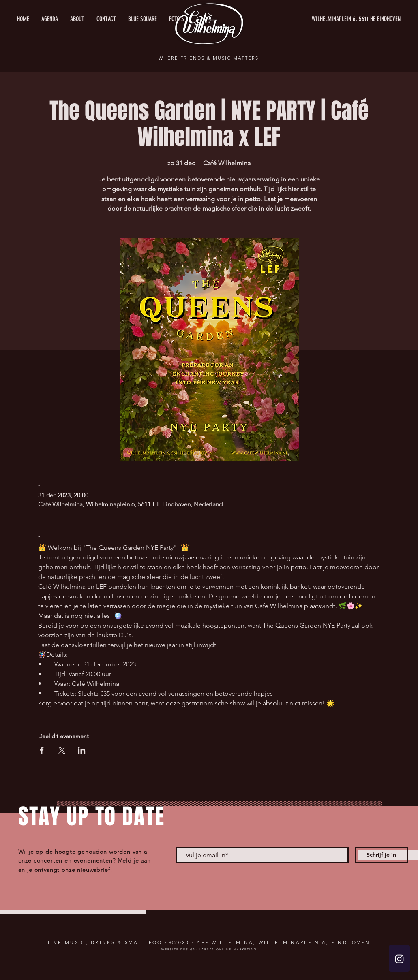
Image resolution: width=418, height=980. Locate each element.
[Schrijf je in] (381, 855)
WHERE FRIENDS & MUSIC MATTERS (208, 58)
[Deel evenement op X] (62, 750)
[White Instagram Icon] (399, 959)
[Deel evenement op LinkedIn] (82, 750)
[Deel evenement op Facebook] (42, 750)
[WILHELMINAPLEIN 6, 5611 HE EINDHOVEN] (324, 19)
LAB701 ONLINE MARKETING (228, 949)
